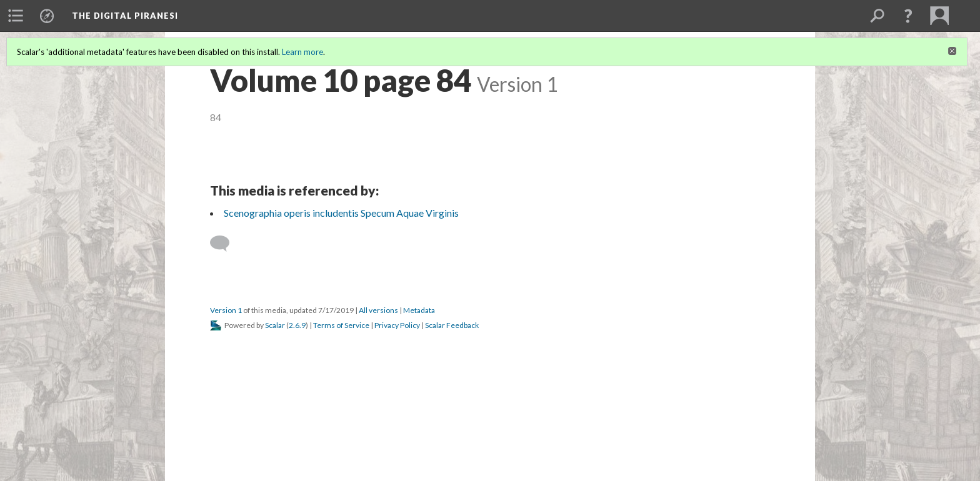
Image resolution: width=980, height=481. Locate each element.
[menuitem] (16, 16)
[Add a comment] (225, 244)
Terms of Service (341, 325)
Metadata (419, 310)
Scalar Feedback (452, 325)
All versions (378, 310)
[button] (908, 16)
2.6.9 (297, 325)
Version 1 (226, 310)
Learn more (302, 52)
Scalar (275, 325)
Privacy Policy (397, 325)
